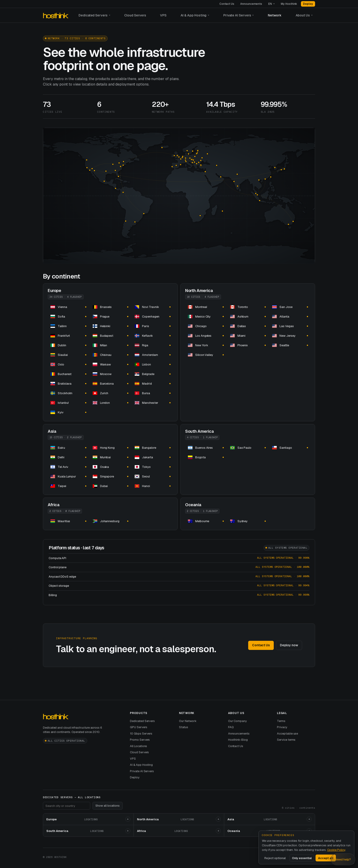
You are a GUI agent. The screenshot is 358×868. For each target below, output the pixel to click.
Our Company (237, 721)
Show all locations (108, 806)
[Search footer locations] (67, 806)
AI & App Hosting (194, 15)
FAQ (231, 727)
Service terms (286, 740)
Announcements (251, 4)
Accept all (326, 858)
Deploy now (289, 645)
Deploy (308, 4)
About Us (303, 15)
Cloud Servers (135, 15)
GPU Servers (138, 727)
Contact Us (227, 4)
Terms (281, 721)
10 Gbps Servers (141, 734)
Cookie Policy (336, 850)
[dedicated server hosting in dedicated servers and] (110, 448)
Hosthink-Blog (238, 740)
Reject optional (275, 858)
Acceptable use (287, 734)
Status (184, 727)
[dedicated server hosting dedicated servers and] (68, 307)
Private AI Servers (237, 15)
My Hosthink (289, 4)
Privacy (282, 727)
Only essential (302, 858)
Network (275, 15)
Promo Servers (140, 740)
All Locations (138, 746)
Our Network (188, 721)
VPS (163, 15)
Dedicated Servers (93, 15)
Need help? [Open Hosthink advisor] (343, 859)
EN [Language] (270, 4)
